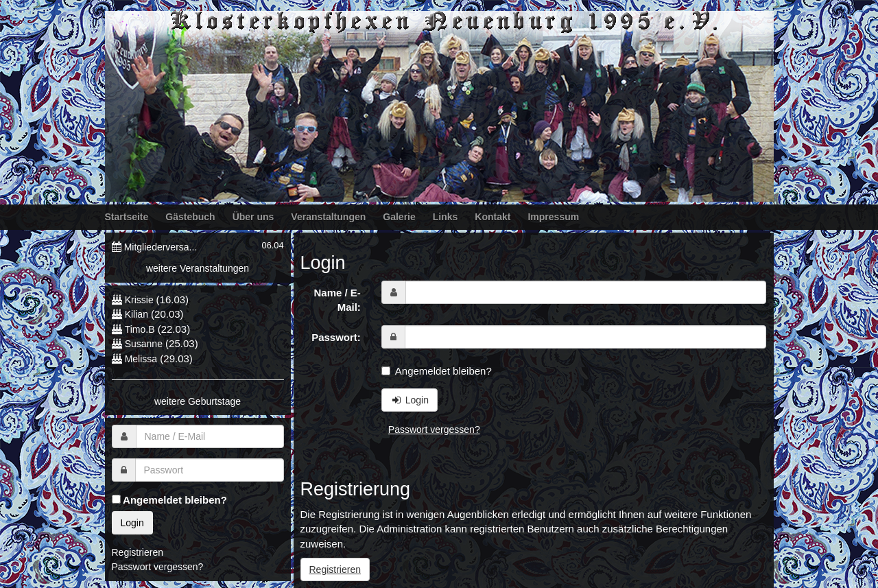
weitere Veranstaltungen (198, 268)
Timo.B (140, 329)
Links (446, 217)
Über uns (253, 217)
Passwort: (336, 337)
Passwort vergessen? (434, 430)
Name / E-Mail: (337, 300)
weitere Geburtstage (198, 401)
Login (410, 400)
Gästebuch (190, 217)
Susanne (144, 344)
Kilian (137, 314)
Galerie (399, 217)
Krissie (141, 300)
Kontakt (493, 217)
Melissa (141, 359)
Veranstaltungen (328, 217)
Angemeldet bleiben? (437, 371)
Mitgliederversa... (161, 247)
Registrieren (335, 569)
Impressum (553, 217)
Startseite (127, 217)
